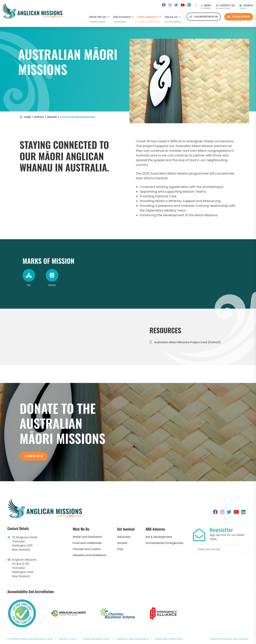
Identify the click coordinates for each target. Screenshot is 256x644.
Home (25, 117)
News (206, 5)
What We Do (99, 19)
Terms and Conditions (169, 639)
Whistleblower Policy (97, 639)
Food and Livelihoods (87, 543)
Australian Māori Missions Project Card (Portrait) (185, 342)
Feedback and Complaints (133, 639)
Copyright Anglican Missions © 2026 (30, 639)
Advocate (124, 537)
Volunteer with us (204, 17)
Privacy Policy (68, 639)
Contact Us (225, 5)
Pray (120, 549)
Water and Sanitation (87, 537)
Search (246, 5)
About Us (173, 19)
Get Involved (123, 19)
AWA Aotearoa (149, 19)
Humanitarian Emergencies (164, 543)
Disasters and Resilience (89, 555)
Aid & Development (159, 537)
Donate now (34, 456)
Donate (122, 543)
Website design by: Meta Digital (230, 639)
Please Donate (239, 17)
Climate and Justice (87, 549)
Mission (52, 117)
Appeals (39, 117)
